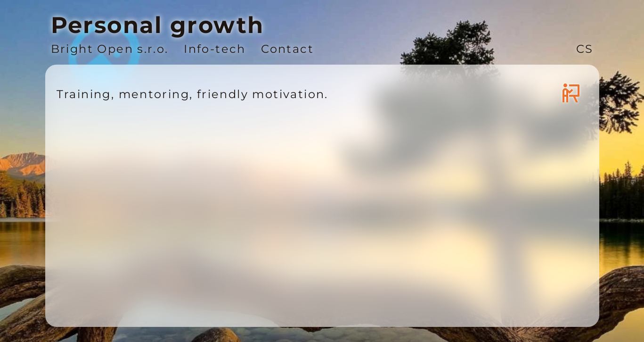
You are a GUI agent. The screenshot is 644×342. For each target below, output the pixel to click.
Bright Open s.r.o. (110, 49)
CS (585, 49)
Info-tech (215, 49)
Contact (287, 49)
